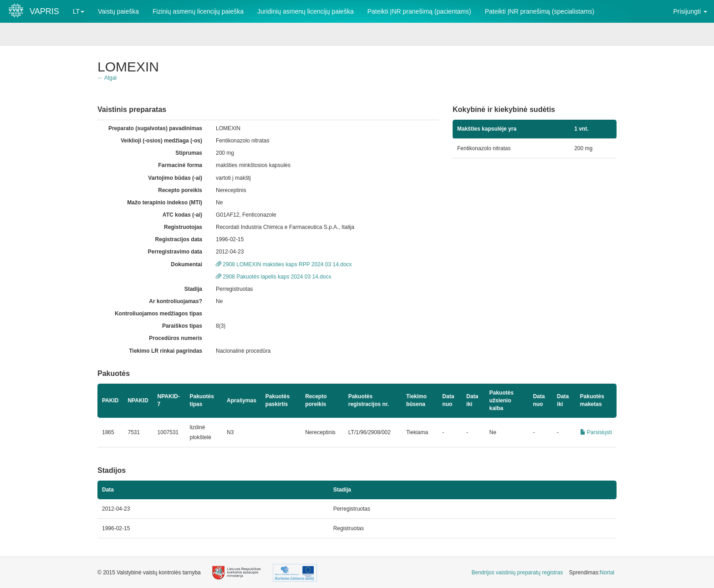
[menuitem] (518, 573)
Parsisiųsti (596, 432)
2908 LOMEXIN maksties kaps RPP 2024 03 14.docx (284, 264)
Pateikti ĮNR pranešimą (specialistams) (540, 11)
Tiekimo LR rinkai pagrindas (166, 351)
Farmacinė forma (180, 165)
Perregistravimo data (175, 252)
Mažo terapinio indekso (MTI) (165, 203)
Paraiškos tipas (182, 326)
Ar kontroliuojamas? (176, 301)
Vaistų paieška (118, 11)
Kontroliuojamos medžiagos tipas (158, 314)
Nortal (607, 573)
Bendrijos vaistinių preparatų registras (518, 573)
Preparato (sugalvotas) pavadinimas (155, 128)
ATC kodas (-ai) (182, 215)
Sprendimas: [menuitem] (592, 573)
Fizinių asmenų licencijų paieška (198, 11)
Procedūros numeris (176, 338)
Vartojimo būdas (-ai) (175, 178)
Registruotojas (183, 227)
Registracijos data (179, 239)
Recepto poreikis (180, 190)
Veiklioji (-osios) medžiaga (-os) (161, 141)
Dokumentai (186, 264)
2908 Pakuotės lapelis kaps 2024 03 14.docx (274, 277)
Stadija (193, 289)
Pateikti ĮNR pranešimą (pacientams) (419, 11)
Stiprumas (189, 153)
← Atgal (107, 78)
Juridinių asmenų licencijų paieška (306, 11)
